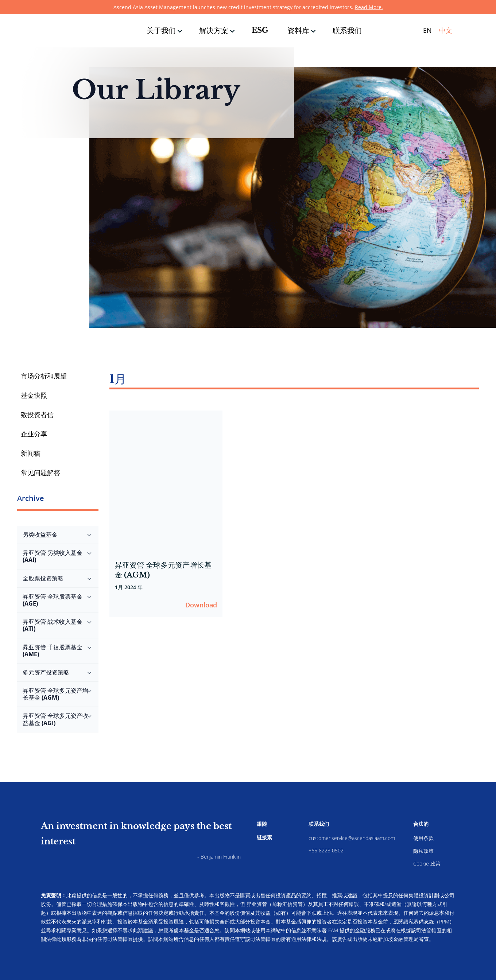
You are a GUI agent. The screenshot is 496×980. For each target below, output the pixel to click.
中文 (446, 30)
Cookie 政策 (427, 864)
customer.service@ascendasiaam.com (352, 838)
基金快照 (34, 395)
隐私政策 (423, 851)
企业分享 (34, 434)
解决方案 (214, 31)
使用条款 (423, 838)
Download (201, 605)
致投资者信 (37, 415)
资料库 (298, 31)
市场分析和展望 (44, 376)
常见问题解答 (40, 472)
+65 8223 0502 (326, 850)
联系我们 (347, 31)
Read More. (369, 7)
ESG (260, 30)
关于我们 (161, 31)
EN (427, 30)
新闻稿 (31, 453)
